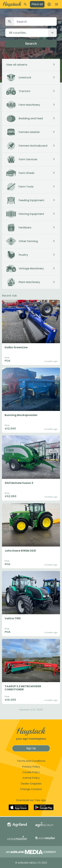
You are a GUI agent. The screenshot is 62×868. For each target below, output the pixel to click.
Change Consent (31, 789)
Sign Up (31, 748)
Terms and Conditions (31, 761)
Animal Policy (31, 778)
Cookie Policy (31, 772)
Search (31, 44)
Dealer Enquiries (31, 784)
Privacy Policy (31, 767)
